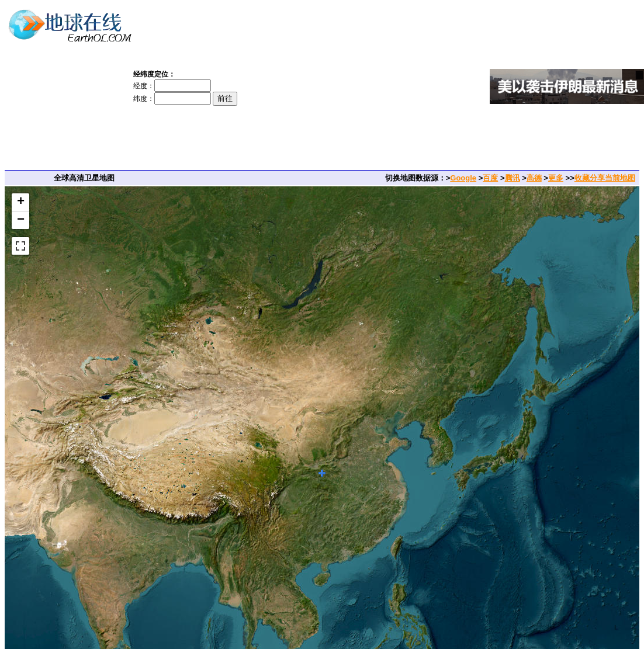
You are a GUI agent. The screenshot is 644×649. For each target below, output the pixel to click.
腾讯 (513, 178)
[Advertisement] (370, 86)
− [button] (21, 220)
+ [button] (21, 202)
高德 (534, 178)
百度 (490, 178)
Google (463, 178)
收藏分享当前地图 (605, 178)
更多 (556, 178)
